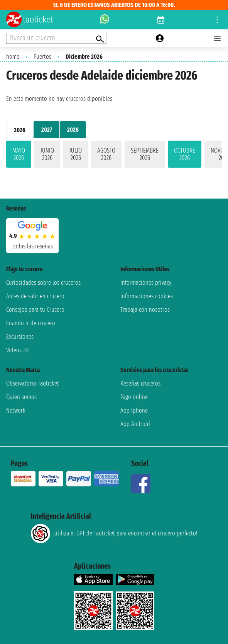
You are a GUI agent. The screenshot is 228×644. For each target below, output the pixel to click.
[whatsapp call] (105, 20)
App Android (135, 424)
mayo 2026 (19, 154)
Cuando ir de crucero (31, 323)
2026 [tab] (20, 130)
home (13, 57)
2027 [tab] (47, 130)
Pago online (134, 397)
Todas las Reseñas (33, 246)
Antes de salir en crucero (35, 296)
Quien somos (21, 397)
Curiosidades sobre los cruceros (43, 283)
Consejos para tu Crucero (35, 310)
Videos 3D (17, 350)
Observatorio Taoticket (33, 383)
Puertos (42, 57)
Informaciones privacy (146, 283)
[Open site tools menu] (217, 20)
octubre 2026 (185, 154)
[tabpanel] (114, 156)
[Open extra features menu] (56, 38)
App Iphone (134, 410)
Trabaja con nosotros (145, 310)
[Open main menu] (217, 38)
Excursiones (20, 337)
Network (16, 410)
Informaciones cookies (147, 296)
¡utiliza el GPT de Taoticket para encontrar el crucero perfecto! (114, 534)
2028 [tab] (73, 130)
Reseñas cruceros (140, 383)
